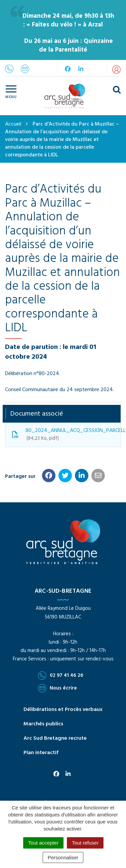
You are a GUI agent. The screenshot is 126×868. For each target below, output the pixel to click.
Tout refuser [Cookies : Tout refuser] (85, 843)
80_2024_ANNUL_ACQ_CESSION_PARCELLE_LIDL (66, 434)
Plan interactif (41, 753)
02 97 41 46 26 (61, 675)
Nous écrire (57, 688)
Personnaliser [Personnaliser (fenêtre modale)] (63, 857)
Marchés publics (43, 724)
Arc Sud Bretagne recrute (55, 738)
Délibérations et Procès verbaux (63, 710)
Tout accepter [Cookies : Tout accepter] (43, 843)
